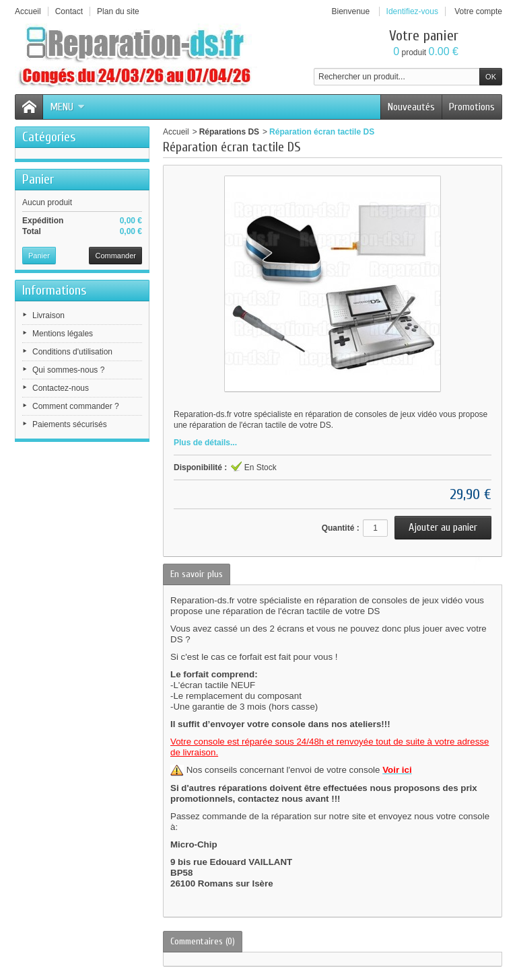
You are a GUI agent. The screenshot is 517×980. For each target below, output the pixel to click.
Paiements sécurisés (70, 424)
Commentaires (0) (203, 941)
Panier (38, 179)
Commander (115, 256)
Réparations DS (229, 132)
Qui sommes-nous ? (68, 370)
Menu (67, 107)
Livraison (48, 315)
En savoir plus (197, 574)
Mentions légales (63, 334)
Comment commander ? (76, 406)
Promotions (472, 107)
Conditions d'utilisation (72, 352)
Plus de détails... (205, 443)
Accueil (176, 132)
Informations (55, 290)
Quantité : (341, 528)
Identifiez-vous (412, 11)
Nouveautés (411, 107)
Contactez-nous (61, 388)
